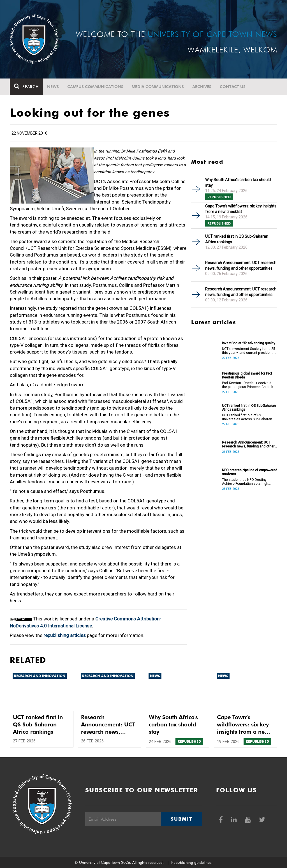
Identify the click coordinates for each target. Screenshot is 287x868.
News (53, 87)
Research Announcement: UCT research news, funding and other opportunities (241, 266)
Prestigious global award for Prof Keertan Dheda (247, 375)
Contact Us (233, 87)
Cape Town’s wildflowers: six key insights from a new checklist (241, 209)
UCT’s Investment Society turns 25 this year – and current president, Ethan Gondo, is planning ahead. (249, 351)
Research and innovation (40, 676)
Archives (202, 87)
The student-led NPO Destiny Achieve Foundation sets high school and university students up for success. (248, 482)
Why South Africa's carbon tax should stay (238, 183)
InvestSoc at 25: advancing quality (249, 343)
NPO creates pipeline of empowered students (250, 472)
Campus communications (95, 87)
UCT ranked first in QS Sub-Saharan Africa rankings (237, 239)
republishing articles (65, 635)
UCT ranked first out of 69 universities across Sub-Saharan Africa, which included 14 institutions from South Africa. (247, 417)
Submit (181, 819)
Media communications (158, 87)
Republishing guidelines (191, 862)
